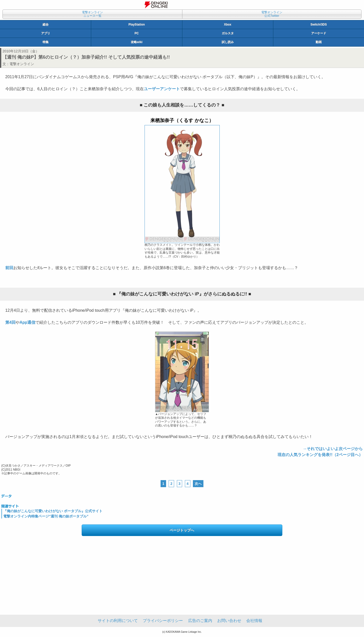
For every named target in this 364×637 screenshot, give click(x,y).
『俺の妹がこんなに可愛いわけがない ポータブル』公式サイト (53, 511)
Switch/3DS (319, 25)
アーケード (319, 33)
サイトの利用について (118, 621)
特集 (46, 42)
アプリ (46, 33)
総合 (46, 25)
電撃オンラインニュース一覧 (92, 14)
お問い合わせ (229, 621)
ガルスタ (228, 33)
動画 (319, 42)
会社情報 (254, 621)
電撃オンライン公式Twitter (272, 14)
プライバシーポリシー (163, 621)
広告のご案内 (200, 621)
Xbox (228, 25)
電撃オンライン (22, 64)
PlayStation (137, 25)
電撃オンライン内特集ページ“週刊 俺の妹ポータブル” (46, 516)
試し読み (228, 42)
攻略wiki (137, 42)
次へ (198, 484)
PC (137, 33)
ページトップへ (182, 530)
